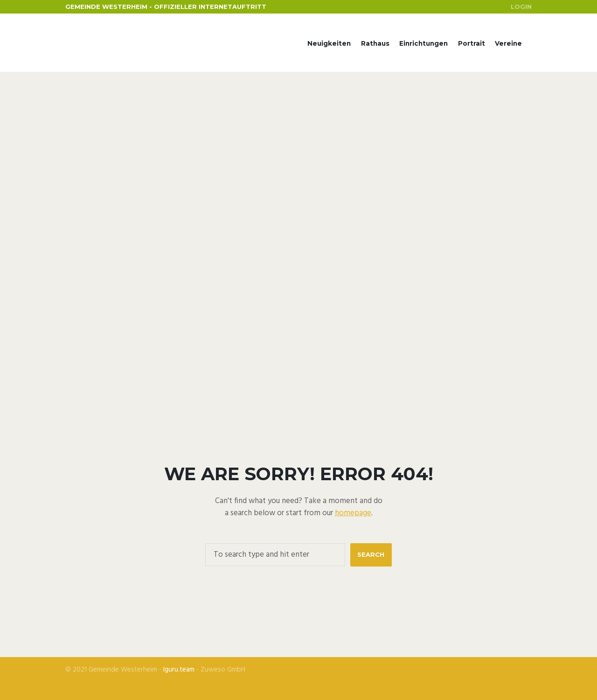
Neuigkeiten (329, 43)
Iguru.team (179, 670)
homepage (353, 513)
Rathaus (375, 43)
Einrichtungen (423, 43)
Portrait (472, 43)
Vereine (508, 43)
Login (521, 7)
